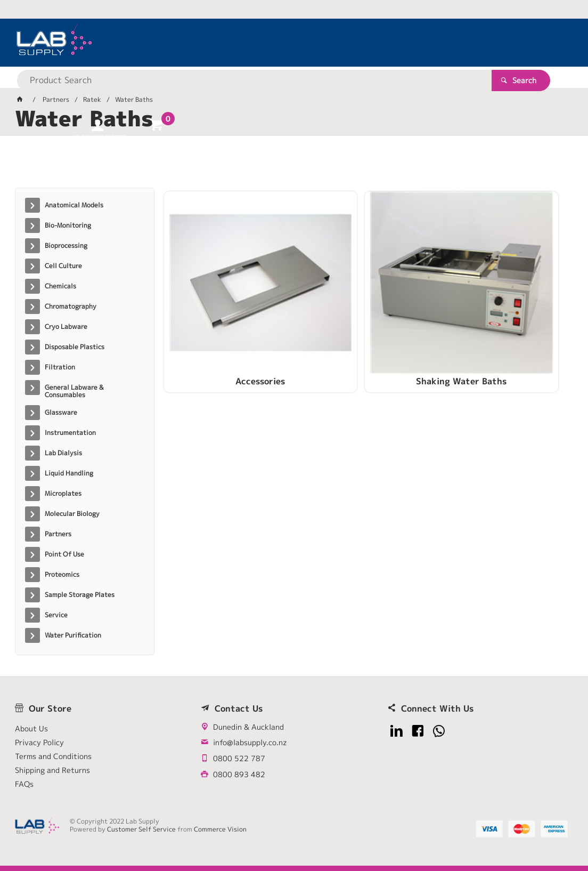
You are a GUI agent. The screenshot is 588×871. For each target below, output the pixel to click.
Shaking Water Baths (366, 329)
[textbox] (276, 43)
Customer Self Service (141, 829)
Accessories (229, 329)
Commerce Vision (220, 829)
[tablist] (294, 166)
